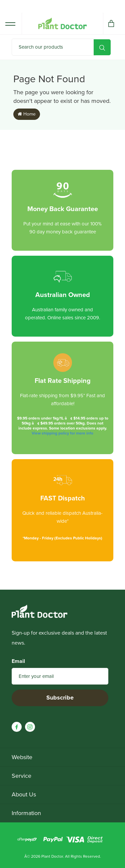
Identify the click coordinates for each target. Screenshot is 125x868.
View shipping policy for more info (62, 433)
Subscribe (60, 698)
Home (27, 114)
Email (18, 661)
